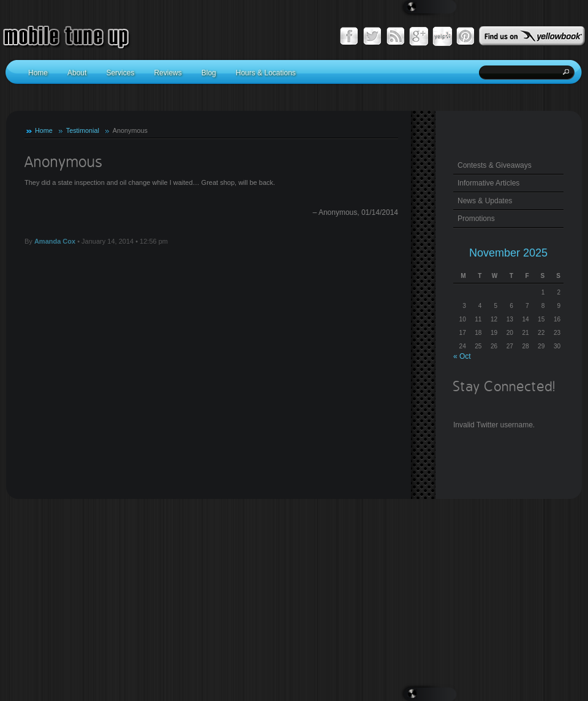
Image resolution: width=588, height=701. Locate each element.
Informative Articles (488, 183)
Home (44, 130)
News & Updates (485, 201)
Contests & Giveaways (495, 165)
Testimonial (83, 130)
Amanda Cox (55, 241)
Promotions (476, 219)
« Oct (462, 356)
